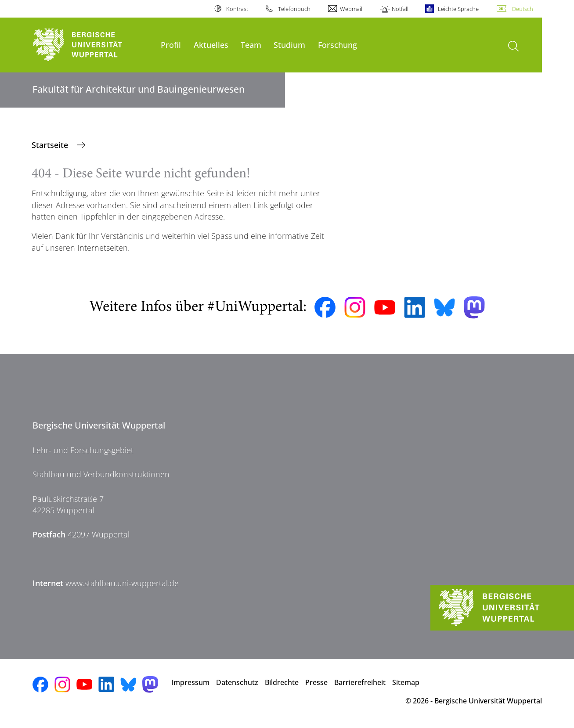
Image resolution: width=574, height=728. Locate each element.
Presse (316, 682)
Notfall (400, 9)
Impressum (190, 682)
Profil (171, 45)
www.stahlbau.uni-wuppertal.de (122, 583)
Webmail (351, 9)
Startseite (51, 145)
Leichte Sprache (458, 9)
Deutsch (523, 9)
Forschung (338, 45)
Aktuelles (211, 45)
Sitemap (406, 682)
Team (251, 45)
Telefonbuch (294, 9)
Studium (289, 45)
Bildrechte (282, 682)
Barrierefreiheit (360, 682)
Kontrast (237, 9)
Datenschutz (237, 682)
